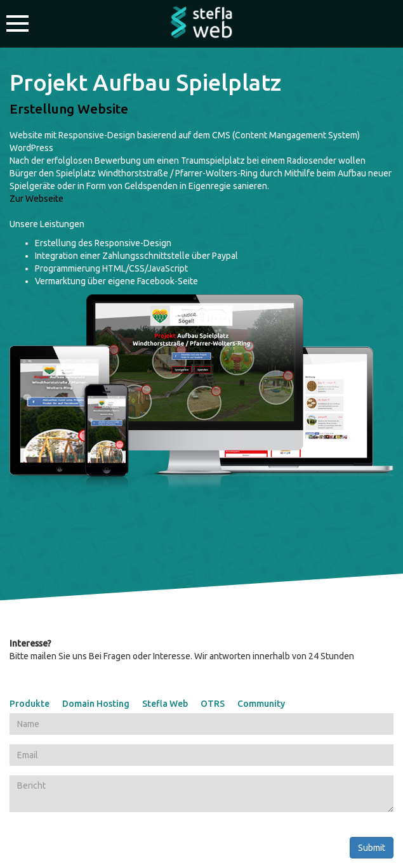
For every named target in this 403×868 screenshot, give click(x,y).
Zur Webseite (36, 199)
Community (261, 704)
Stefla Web (165, 704)
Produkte (30, 704)
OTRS (213, 704)
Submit (372, 848)
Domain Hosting (96, 704)
